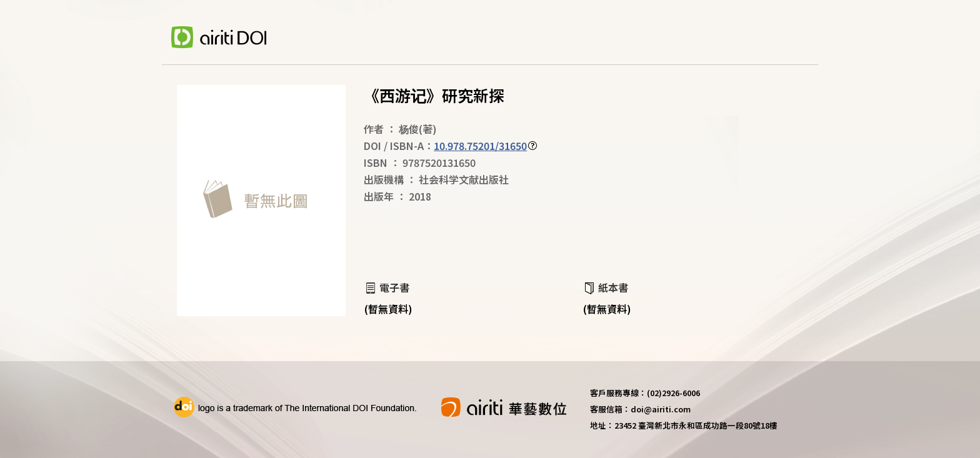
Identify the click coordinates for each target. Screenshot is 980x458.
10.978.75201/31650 (480, 146)
